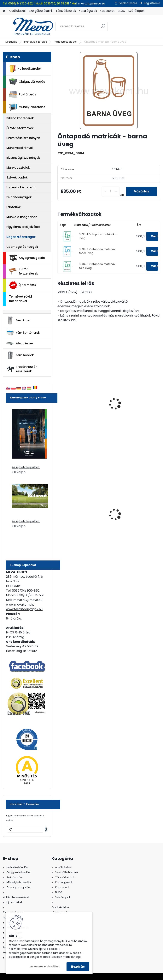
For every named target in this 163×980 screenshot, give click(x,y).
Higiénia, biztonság (21, 187)
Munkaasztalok (18, 168)
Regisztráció (152, 3)
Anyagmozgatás (27, 258)
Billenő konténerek (20, 118)
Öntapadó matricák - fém (80, 391)
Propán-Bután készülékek (22, 369)
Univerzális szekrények (23, 138)
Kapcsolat (107, 11)
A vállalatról (17, 11)
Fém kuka (18, 320)
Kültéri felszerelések (23, 271)
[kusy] (111, 191)
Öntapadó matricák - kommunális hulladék (129, 393)
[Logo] (29, 26)
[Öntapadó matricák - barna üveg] (109, 91)
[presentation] (59, 400)
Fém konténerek (23, 333)
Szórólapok (136, 11)
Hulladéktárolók (25, 69)
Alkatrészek (20, 343)
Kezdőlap (11, 42)
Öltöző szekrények (20, 128)
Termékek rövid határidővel (20, 299)
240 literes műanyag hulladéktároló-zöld (76, 517)
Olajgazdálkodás (27, 82)
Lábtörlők (13, 207)
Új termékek (23, 285)
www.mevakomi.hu (20, 605)
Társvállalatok (66, 11)
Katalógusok (88, 11)
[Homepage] (4, 11)
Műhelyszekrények (20, 148)
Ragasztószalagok (66, 42)
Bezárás (78, 967)
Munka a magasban (22, 217)
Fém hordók (20, 355)
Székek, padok (17, 177)
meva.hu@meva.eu (92, 3)
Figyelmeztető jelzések (23, 227)
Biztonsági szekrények (23, 158)
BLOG (122, 11)
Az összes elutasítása (45, 967)
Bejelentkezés (128, 3)
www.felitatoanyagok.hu (24, 609)
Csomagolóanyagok (22, 247)
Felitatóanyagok (19, 197)
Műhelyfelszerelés (36, 42)
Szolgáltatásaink (41, 11)
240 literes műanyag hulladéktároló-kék (129, 517)
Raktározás (23, 94)
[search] (103, 28)
